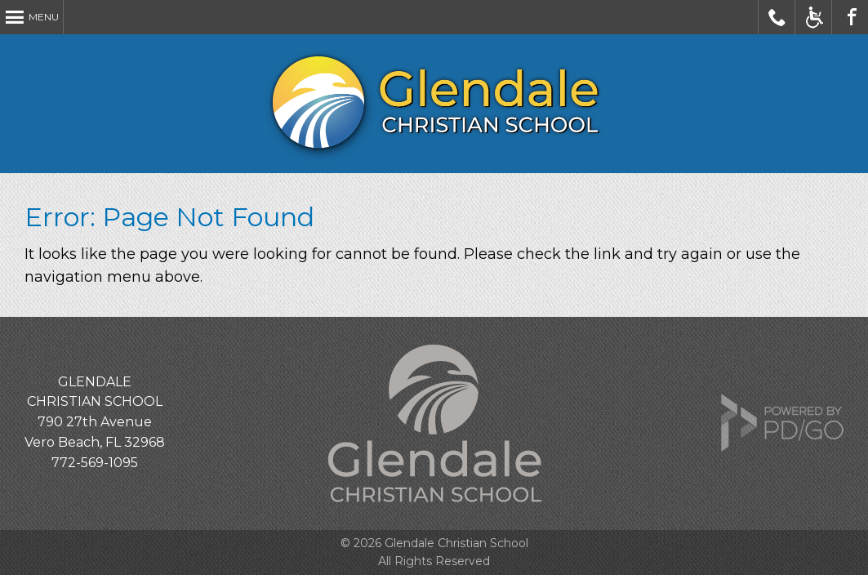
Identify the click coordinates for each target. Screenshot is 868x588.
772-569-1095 (95, 463)
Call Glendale (777, 17)
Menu (44, 17)
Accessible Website (814, 17)
